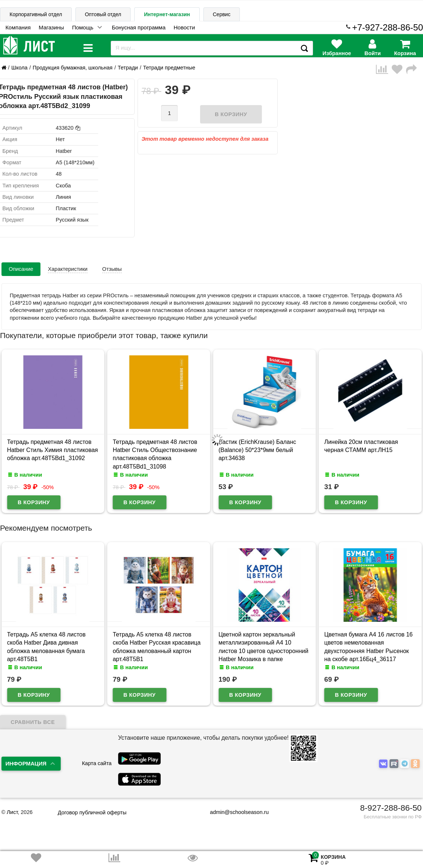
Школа (19, 68)
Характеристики (68, 269)
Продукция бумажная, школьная (73, 68)
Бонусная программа (139, 27)
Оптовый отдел (103, 14)
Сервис (222, 14)
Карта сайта (97, 763)
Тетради (128, 68)
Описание (21, 269)
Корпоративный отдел (36, 14)
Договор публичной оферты (92, 813)
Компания (18, 27)
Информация (26, 763)
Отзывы (112, 269)
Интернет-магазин (167, 14)
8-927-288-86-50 (391, 808)
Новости (184, 27)
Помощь (83, 27)
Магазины (51, 27)
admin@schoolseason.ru (235, 812)
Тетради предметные (169, 68)
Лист (12, 812)
